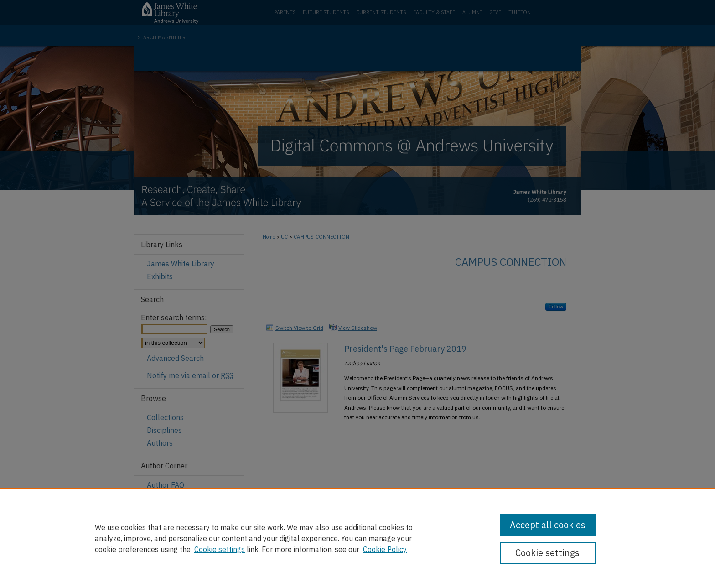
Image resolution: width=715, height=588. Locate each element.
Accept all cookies (548, 525)
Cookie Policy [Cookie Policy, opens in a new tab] (385, 549)
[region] (357, 538)
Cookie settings (220, 549)
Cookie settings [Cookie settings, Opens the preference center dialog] (547, 553)
